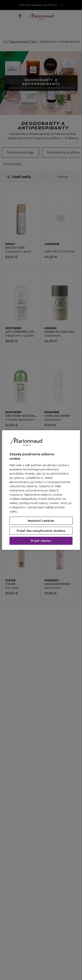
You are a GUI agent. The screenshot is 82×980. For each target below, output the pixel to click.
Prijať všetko (41, 541)
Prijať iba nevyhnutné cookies (41, 531)
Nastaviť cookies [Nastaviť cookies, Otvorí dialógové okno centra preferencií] (41, 521)
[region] (41, 490)
